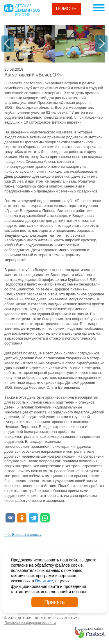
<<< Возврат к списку (23, 535)
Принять (54, 602)
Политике (44, 581)
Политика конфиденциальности (30, 623)
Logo (22, 10)
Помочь (66, 9)
